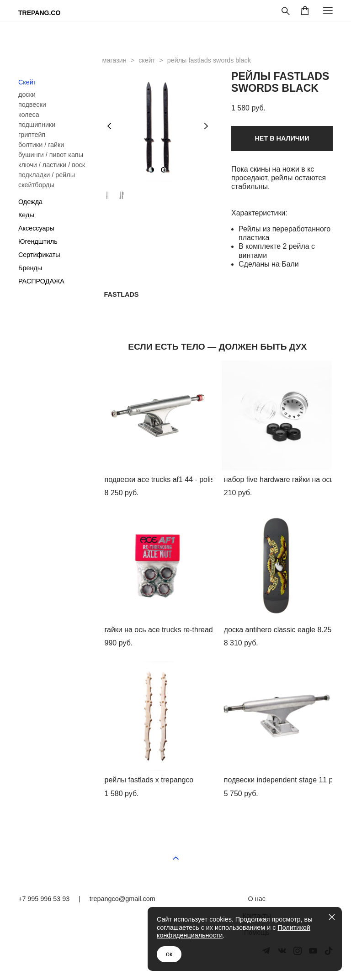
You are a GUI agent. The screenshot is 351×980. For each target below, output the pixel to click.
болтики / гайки (41, 145)
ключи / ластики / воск (52, 165)
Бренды (30, 268)
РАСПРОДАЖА (41, 281)
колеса (29, 115)
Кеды (26, 215)
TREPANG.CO (39, 13)
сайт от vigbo (315, 976)
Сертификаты (39, 255)
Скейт (27, 82)
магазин (114, 60)
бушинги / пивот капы (51, 155)
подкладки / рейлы (47, 175)
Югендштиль (38, 241)
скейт (147, 60)
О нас (257, 899)
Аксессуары (36, 228)
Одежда (30, 202)
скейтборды (36, 185)
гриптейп (32, 135)
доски (27, 94)
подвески (32, 105)
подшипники (37, 125)
